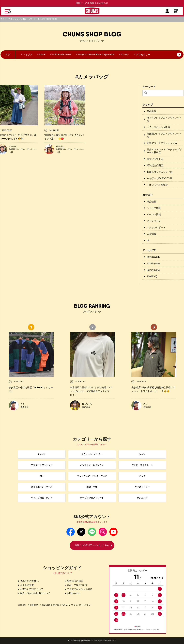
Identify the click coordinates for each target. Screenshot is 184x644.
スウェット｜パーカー (92, 454)
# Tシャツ (124, 55)
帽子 (42, 476)
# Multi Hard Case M (61, 55)
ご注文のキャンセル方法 (78, 589)
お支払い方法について (31, 589)
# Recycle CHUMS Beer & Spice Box (95, 55)
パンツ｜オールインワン (92, 465)
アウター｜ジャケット (42, 465)
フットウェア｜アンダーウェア (92, 476)
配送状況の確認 (74, 581)
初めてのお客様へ (28, 581)
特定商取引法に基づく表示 (55, 605)
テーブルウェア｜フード (92, 498)
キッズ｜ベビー (142, 487)
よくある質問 (26, 585)
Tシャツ (42, 454)
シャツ (142, 454)
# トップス (27, 55)
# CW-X (41, 55)
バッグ (142, 476)
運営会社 (22, 605)
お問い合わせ (73, 593)
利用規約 (34, 605)
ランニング (142, 498)
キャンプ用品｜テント (42, 498)
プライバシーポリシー (82, 605)
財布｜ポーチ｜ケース (42, 487)
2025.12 (155, 578)
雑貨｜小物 (92, 487)
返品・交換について (76, 585)
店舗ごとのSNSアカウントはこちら (93, 545)
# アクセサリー (142, 55)
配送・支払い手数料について (34, 593)
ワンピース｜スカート (142, 465)
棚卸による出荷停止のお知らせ (92, 3)
